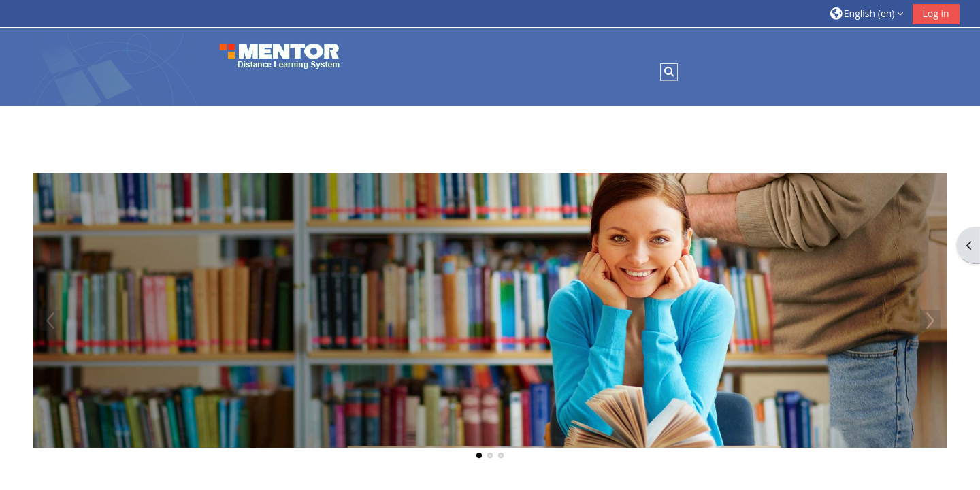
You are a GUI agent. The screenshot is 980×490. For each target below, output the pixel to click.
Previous (50, 321)
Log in (936, 13)
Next (930, 321)
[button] (867, 13)
